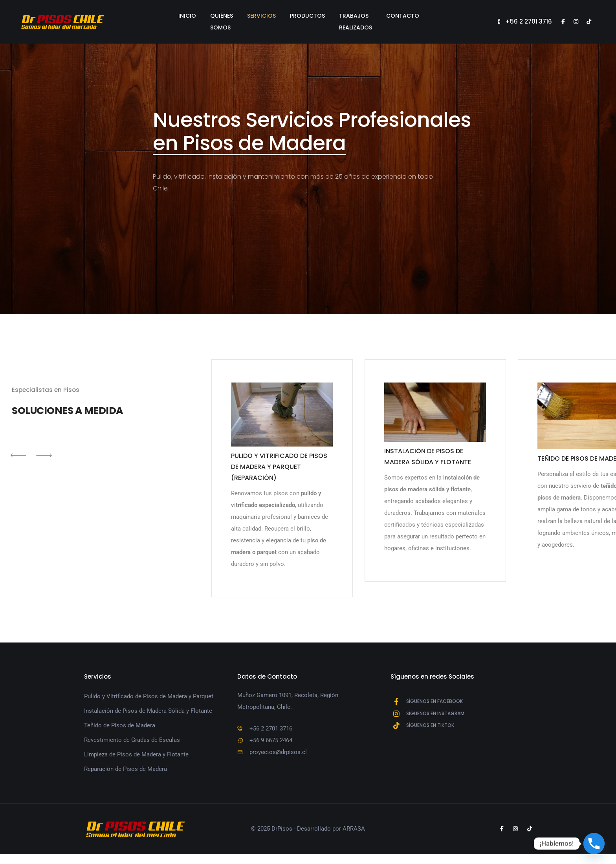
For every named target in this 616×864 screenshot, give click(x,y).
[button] (20, 469)
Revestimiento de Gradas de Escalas (132, 747)
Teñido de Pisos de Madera (120, 732)
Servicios (257, 16)
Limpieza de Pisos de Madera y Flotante (136, 761)
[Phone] (594, 844)
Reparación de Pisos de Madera (126, 776)
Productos (303, 16)
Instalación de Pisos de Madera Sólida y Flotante (148, 718)
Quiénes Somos (206, 16)
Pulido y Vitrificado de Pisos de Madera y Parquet (149, 703)
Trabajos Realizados (367, 16)
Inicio (161, 16)
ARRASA (354, 838)
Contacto (429, 16)
